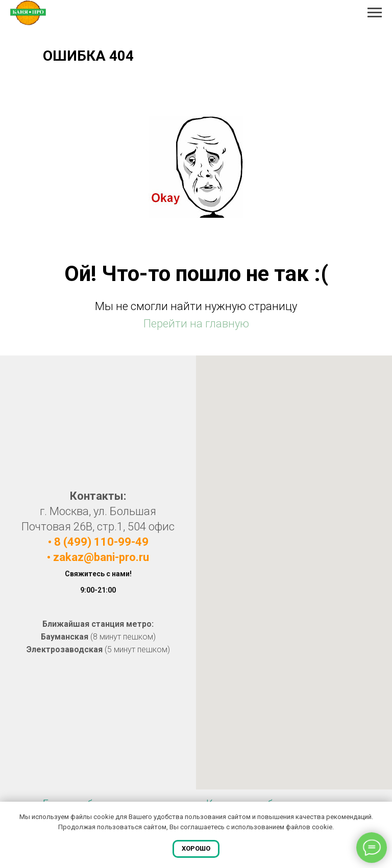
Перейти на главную (196, 324)
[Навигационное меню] (375, 13)
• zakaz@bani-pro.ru (98, 557)
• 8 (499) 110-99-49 (98, 542)
